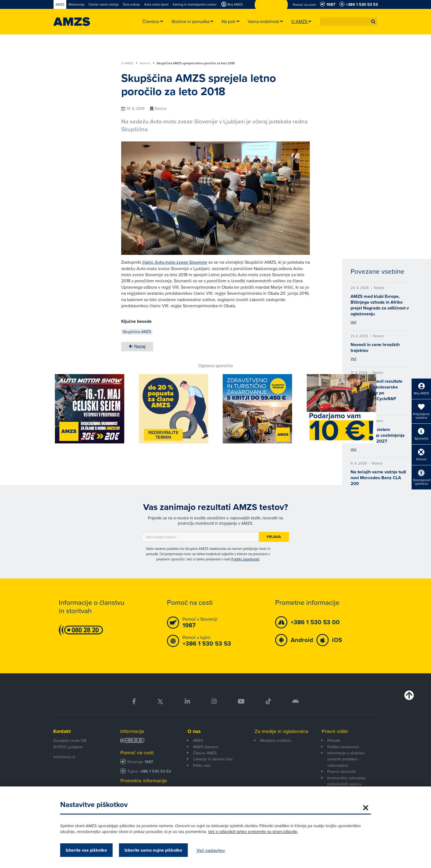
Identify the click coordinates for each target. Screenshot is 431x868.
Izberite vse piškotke (86, 850)
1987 (149, 762)
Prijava (274, 537)
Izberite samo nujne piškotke (153, 850)
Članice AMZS (205, 753)
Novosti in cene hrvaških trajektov (375, 347)
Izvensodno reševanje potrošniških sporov (346, 781)
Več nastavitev (211, 850)
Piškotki (334, 740)
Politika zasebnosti (343, 747)
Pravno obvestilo (342, 771)
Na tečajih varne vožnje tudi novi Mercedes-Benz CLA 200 (378, 478)
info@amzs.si (64, 757)
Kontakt (62, 731)
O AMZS (129, 63)
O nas (194, 731)
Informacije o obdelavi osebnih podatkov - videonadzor (346, 759)
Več (353, 322)
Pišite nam (202, 765)
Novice (147, 63)
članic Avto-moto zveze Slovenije (175, 262)
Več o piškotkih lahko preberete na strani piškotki (253, 832)
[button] (373, 22)
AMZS (198, 740)
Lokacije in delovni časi (213, 759)
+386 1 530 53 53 (155, 771)
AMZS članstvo (206, 747)
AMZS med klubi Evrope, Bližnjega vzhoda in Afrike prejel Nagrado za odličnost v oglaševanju (380, 305)
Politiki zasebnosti (245, 559)
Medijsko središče (276, 740)
